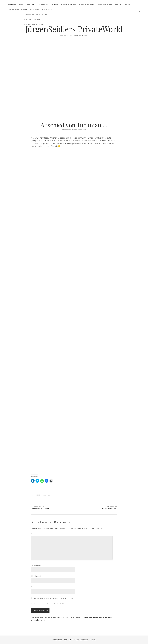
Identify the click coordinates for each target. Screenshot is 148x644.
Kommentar (35, 534)
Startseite (12, 5)
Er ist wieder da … (110, 509)
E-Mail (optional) (36, 576)
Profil (21, 5)
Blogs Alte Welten (68, 5)
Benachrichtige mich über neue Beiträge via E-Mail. (50, 604)
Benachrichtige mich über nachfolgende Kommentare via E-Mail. (54, 598)
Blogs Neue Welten (87, 5)
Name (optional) (36, 565)
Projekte (31, 5)
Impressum (44, 5)
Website (34, 587)
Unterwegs (46, 495)
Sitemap (118, 5)
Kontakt (54, 5)
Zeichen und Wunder (40, 509)
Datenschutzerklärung (17, 9)
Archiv (127, 5)
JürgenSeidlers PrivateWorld (74, 29)
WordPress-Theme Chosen (64, 640)
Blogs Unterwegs (105, 5)
